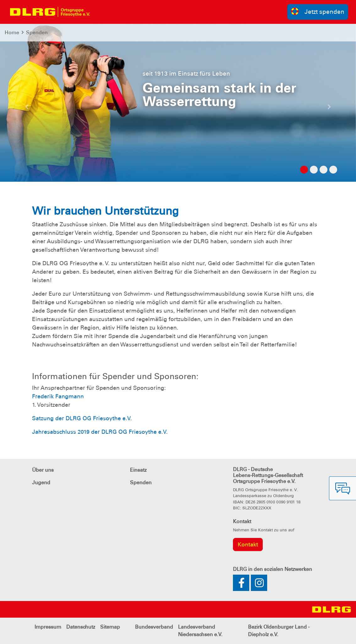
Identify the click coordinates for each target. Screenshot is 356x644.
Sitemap (110, 627)
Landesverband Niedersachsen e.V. (200, 631)
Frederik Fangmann (58, 396)
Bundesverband (154, 627)
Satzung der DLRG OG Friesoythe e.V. (82, 418)
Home (12, 32)
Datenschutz (81, 627)
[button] (27, 109)
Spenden (37, 32)
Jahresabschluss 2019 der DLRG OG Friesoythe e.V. (100, 432)
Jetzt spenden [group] (318, 11)
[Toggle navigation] (100, 12)
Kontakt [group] (248, 545)
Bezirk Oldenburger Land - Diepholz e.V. (279, 631)
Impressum (48, 627)
